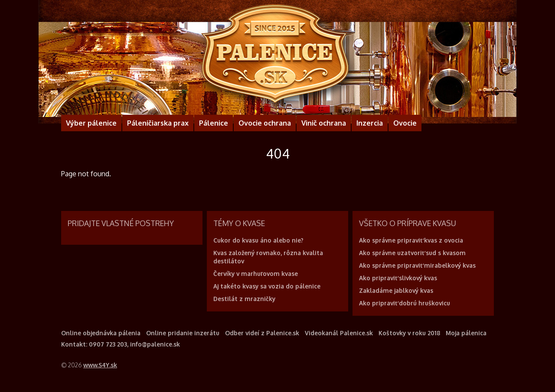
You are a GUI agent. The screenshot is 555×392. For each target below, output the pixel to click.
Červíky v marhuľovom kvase (256, 274)
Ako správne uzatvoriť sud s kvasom (412, 253)
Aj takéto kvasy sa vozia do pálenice (267, 286)
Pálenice (214, 123)
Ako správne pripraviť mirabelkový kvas (417, 265)
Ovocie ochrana (265, 123)
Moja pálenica (466, 333)
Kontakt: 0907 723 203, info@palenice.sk (121, 344)
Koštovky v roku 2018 (409, 333)
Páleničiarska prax (158, 123)
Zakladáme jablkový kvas (396, 290)
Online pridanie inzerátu (183, 333)
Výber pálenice (91, 123)
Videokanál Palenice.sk (339, 333)
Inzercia (370, 123)
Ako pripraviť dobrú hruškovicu (405, 303)
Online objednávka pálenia (101, 333)
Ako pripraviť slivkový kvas (398, 278)
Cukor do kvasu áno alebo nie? (258, 240)
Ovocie (405, 123)
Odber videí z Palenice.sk (262, 333)
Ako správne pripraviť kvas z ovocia (411, 240)
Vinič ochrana (324, 123)
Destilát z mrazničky (244, 299)
